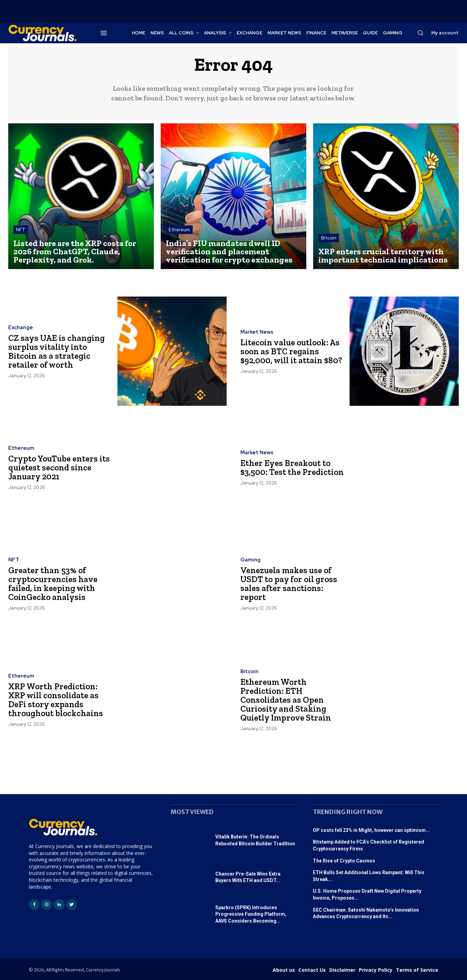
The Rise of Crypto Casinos (344, 861)
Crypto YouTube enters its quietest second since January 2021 (60, 468)
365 (396, 925)
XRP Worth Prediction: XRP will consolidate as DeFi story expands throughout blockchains (56, 700)
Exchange (21, 329)
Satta (360, 925)
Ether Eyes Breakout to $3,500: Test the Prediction (286, 468)
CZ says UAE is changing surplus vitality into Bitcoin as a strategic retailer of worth (57, 352)
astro (384, 925)
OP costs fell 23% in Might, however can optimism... (371, 830)
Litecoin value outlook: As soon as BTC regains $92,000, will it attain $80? (292, 352)
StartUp (335, 925)
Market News (257, 333)
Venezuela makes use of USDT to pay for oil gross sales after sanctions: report (289, 584)
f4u (349, 925)
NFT (21, 230)
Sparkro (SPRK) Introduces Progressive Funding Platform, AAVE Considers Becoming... (251, 914)
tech (372, 925)
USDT (319, 925)
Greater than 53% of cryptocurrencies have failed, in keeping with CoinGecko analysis (54, 584)
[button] (420, 33)
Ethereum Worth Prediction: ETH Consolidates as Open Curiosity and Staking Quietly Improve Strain (287, 700)
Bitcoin (329, 238)
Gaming (250, 561)
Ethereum (179, 230)
